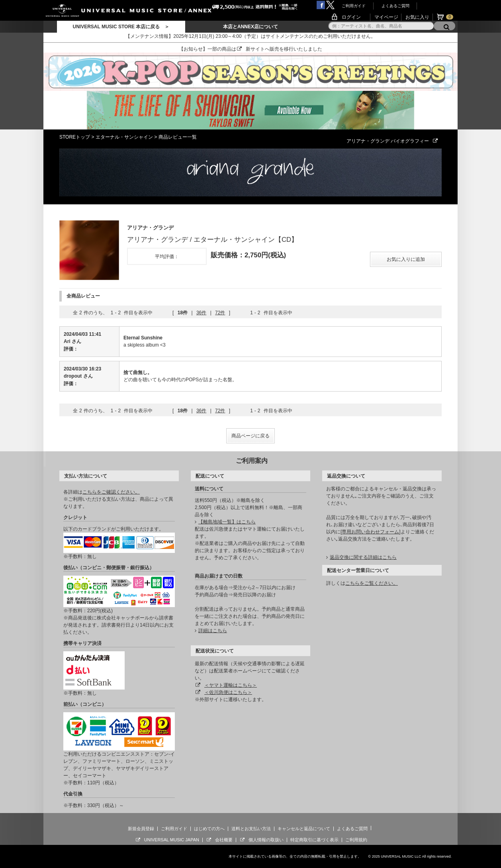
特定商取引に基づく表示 (314, 840)
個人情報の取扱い (266, 840)
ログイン (351, 17)
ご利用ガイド (354, 6)
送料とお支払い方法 (251, 829)
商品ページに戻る (250, 436)
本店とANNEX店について (250, 27)
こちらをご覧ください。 (372, 583)
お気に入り (417, 17)
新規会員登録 (141, 829)
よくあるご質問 (395, 6)
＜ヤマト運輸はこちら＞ (231, 685)
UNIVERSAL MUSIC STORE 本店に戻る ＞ (121, 27)
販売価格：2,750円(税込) (248, 255)
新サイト (255, 49)
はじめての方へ (209, 829)
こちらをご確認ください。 (111, 492)
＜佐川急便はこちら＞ (228, 692)
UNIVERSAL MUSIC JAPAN (172, 840)
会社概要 (224, 840)
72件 (220, 313)
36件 (201, 313)
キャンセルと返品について (304, 829)
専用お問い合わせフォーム (370, 532)
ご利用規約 (356, 840)
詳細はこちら (213, 631)
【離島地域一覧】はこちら (227, 522)
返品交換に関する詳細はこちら (363, 557)
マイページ (386, 17)
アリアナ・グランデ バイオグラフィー (394, 141)
